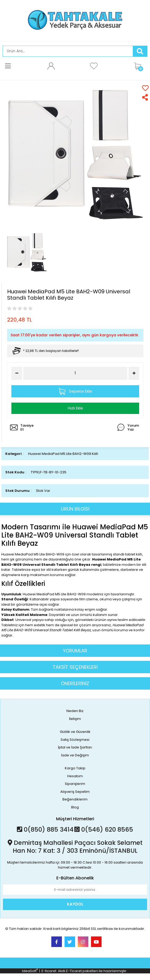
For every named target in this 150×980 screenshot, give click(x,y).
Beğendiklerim (75, 799)
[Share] (145, 97)
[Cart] (139, 66)
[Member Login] (51, 66)
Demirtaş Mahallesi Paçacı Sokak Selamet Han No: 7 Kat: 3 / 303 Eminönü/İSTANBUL (75, 847)
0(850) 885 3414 (45, 830)
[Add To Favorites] (145, 88)
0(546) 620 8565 (104, 830)
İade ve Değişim (75, 755)
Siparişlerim (75, 784)
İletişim (75, 719)
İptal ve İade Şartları (75, 747)
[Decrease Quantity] (17, 373)
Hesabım (75, 776)
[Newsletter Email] (75, 890)
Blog (75, 807)
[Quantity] (75, 373)
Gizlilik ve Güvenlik (75, 732)
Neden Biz (75, 711)
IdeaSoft (30, 971)
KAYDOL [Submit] (75, 904)
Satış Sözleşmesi (75, 740)
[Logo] (75, 20)
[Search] (68, 51)
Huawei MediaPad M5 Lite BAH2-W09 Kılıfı (63, 454)
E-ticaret (49, 971)
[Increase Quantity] (134, 373)
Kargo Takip (75, 768)
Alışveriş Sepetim (75, 792)
